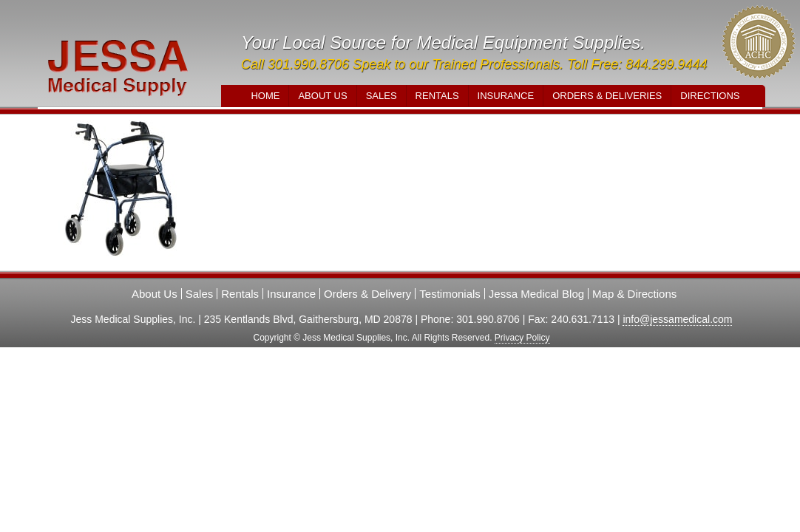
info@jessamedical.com (677, 319)
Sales (382, 96)
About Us (322, 96)
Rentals (437, 96)
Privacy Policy (522, 338)
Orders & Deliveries (607, 96)
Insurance (506, 96)
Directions (710, 96)
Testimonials (450, 294)
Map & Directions (634, 294)
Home (265, 96)
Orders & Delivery (367, 294)
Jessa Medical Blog (536, 294)
